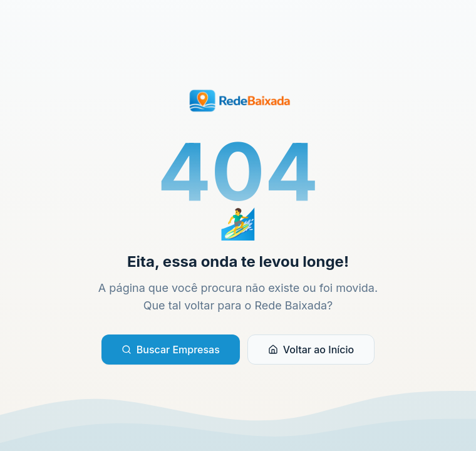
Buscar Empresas (171, 350)
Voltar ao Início (311, 350)
